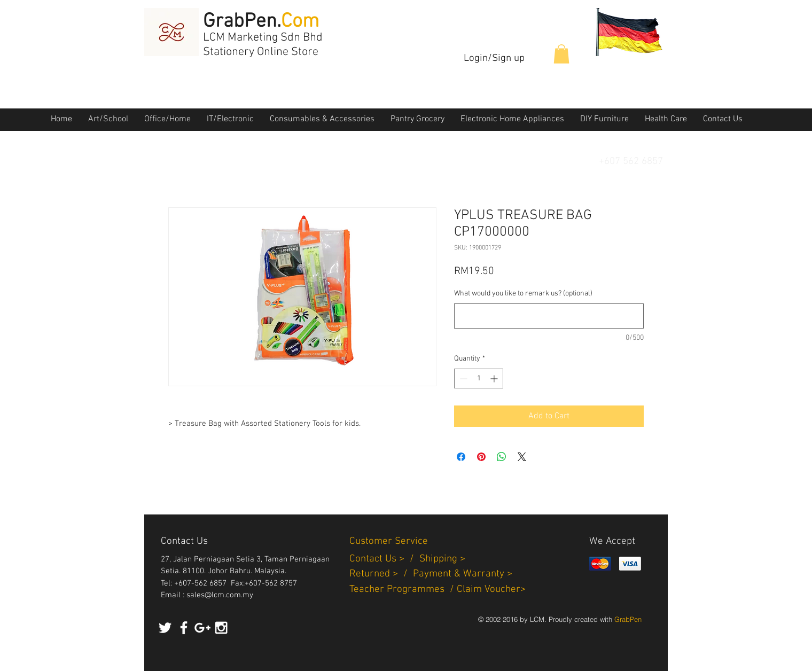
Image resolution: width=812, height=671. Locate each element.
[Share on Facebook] (461, 457)
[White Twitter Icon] (165, 628)
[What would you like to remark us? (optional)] (549, 316)
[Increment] (495, 379)
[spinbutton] (479, 379)
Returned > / (381, 574)
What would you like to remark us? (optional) (523, 294)
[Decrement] (462, 379)
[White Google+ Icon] (202, 628)
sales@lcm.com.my (220, 595)
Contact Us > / (384, 559)
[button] (561, 54)
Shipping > (442, 559)
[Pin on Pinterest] (481, 457)
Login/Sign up (494, 58)
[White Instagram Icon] (221, 628)
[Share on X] (522, 457)
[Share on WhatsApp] (502, 457)
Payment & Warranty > (463, 574)
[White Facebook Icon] (184, 628)
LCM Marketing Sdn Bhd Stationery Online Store (263, 45)
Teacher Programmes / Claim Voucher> (438, 590)
